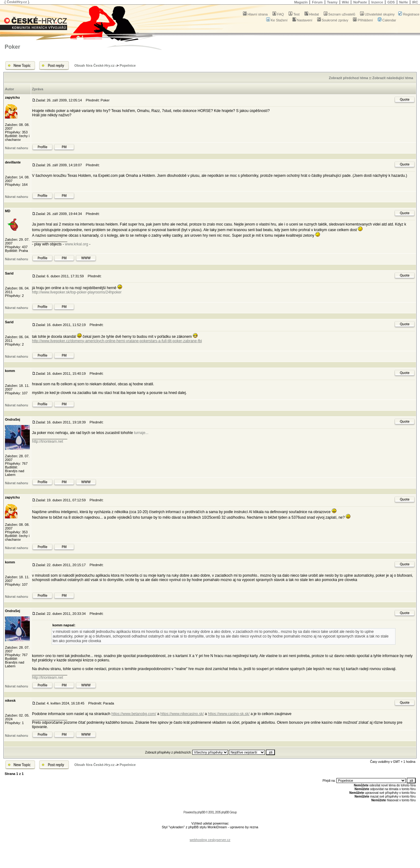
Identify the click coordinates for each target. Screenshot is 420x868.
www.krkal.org (77, 244)
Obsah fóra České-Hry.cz (94, 65)
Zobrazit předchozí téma (348, 78)
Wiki (346, 2)
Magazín (301, 2)
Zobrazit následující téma (393, 78)
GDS (391, 2)
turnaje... (141, 433)
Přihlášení (363, 20)
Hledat (312, 14)
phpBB (201, 812)
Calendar (387, 20)
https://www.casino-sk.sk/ (229, 714)
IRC (415, 2)
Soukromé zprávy (333, 20)
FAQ (278, 14)
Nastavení (302, 20)
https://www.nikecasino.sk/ (182, 714)
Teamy (332, 2)
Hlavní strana (255, 14)
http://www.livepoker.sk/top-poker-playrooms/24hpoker (77, 292)
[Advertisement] (210, 835)
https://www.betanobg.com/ (134, 714)
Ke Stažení (277, 20)
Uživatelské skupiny (377, 14)
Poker (12, 47)
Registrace (409, 14)
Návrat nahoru (17, 148)
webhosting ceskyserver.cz (210, 840)
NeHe (404, 2)
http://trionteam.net (48, 441)
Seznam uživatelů (340, 14)
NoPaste (360, 2)
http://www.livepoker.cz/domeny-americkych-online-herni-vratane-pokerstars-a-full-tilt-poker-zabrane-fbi (117, 341)
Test (294, 14)
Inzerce (377, 2)
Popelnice (128, 65)
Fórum (317, 2)
